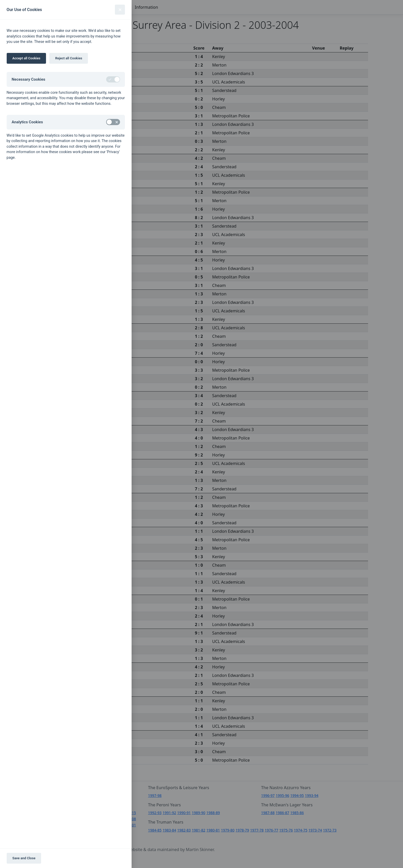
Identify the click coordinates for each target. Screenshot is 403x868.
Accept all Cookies (26, 58)
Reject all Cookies (69, 58)
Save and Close (24, 858)
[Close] (120, 10)
